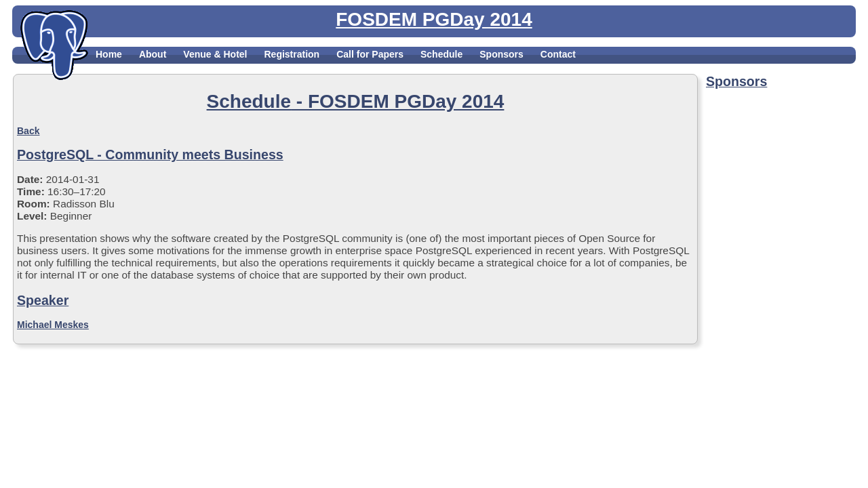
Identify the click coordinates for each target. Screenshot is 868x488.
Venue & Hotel (215, 54)
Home (109, 54)
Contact (558, 54)
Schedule (441, 54)
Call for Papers (370, 54)
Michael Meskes (53, 325)
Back (28, 131)
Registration (292, 54)
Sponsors (501, 54)
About (153, 54)
